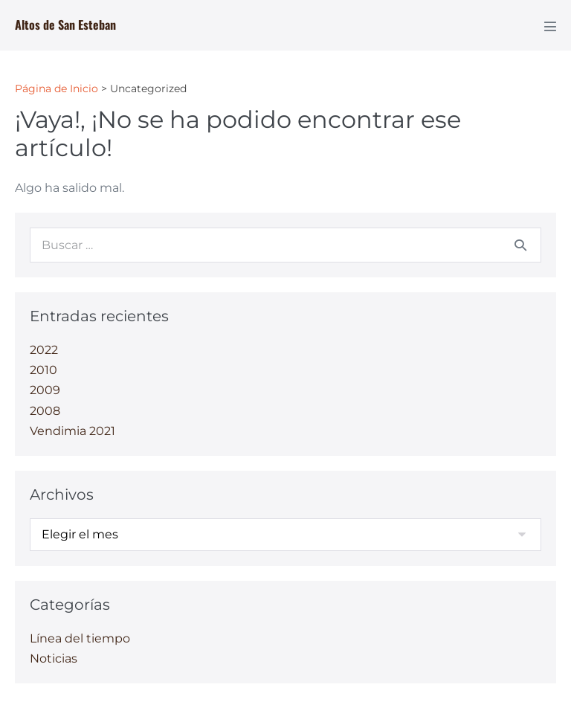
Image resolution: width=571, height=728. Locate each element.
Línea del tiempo (80, 638)
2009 (45, 390)
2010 (43, 370)
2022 (44, 350)
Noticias (54, 658)
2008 (45, 411)
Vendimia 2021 (72, 431)
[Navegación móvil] (550, 26)
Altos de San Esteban (65, 25)
